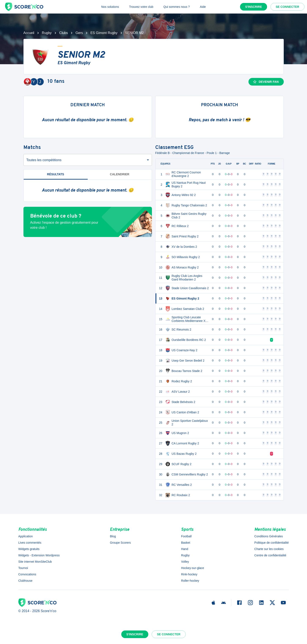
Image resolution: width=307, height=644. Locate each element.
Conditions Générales (269, 536)
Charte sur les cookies (269, 549)
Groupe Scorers (120, 543)
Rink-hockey (189, 574)
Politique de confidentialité (272, 543)
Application (26, 536)
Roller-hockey (190, 581)
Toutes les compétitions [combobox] (44, 160)
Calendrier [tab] (120, 174)
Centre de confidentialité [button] (270, 555)
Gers (79, 33)
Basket (186, 543)
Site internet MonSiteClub (35, 562)
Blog (113, 536)
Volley (185, 562)
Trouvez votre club (141, 7)
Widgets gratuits (29, 549)
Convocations (27, 574)
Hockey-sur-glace (193, 568)
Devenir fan (266, 82)
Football (186, 536)
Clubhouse (25, 581)
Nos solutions (110, 7)
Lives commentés (30, 543)
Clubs (63, 33)
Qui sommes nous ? (177, 7)
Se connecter (287, 7)
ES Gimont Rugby (104, 33)
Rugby (47, 33)
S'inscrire (254, 7)
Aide (203, 7)
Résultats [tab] (56, 174)
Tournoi (23, 568)
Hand (185, 549)
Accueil (29, 33)
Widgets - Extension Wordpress (39, 555)
